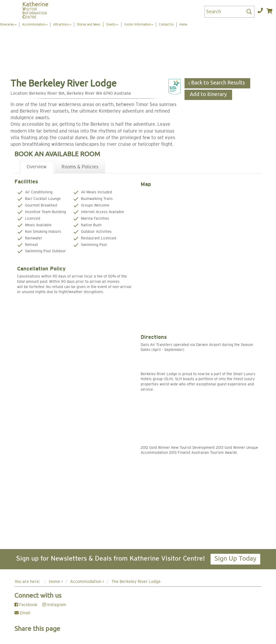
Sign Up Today (235, 558)
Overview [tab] (37, 167)
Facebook (26, 605)
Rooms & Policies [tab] (80, 167)
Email (22, 613)
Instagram (54, 605)
